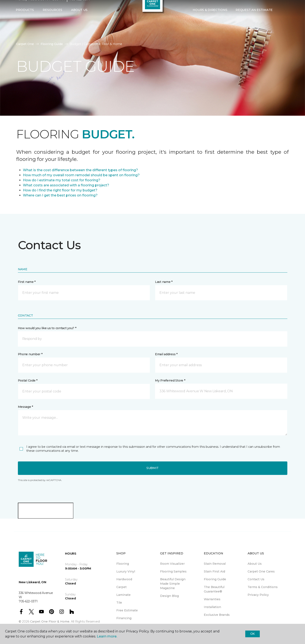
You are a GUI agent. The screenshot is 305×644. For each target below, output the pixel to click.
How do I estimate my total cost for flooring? (62, 180)
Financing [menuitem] (124, 618)
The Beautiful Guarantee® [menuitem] (214, 589)
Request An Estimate (254, 18)
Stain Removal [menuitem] (215, 564)
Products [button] (25, 18)
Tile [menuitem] (119, 603)
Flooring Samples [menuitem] (173, 571)
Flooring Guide (52, 44)
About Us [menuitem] (255, 564)
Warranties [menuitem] (212, 599)
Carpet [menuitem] (121, 587)
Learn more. (107, 636)
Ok (253, 634)
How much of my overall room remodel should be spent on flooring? (81, 175)
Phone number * (30, 354)
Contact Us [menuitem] (256, 579)
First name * (27, 282)
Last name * (164, 282)
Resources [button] (52, 18)
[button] (280, 19)
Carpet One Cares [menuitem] (261, 571)
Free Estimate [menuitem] (127, 610)
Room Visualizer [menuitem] (172, 564)
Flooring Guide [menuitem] (215, 579)
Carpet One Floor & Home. (50, 621)
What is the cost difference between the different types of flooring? (80, 170)
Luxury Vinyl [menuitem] (126, 571)
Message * (25, 407)
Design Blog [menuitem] (169, 596)
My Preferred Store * (170, 380)
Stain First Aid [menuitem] (214, 571)
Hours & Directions (210, 18)
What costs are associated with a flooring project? (66, 185)
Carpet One (25, 44)
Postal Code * (28, 380)
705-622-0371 (80, 8)
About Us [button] (79, 18)
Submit (152, 468)
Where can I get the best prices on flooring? (60, 195)
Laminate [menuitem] (123, 595)
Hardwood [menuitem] (124, 579)
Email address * (166, 354)
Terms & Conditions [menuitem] (263, 587)
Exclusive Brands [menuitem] (217, 615)
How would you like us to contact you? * (47, 328)
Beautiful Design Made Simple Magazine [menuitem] (173, 584)
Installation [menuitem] (212, 607)
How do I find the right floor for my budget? (60, 190)
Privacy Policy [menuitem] (258, 595)
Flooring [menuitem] (123, 564)
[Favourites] (285, 19)
